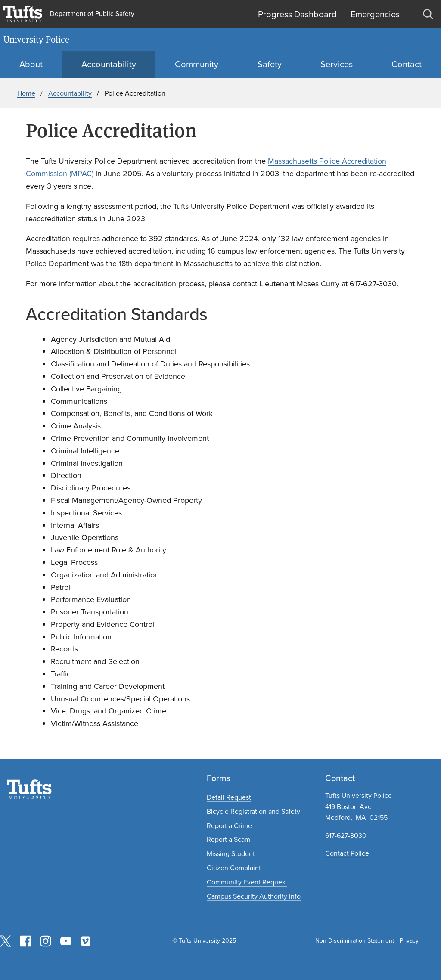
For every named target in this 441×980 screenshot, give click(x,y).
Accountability (70, 93)
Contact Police (347, 853)
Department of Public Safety (92, 14)
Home (26, 93)
